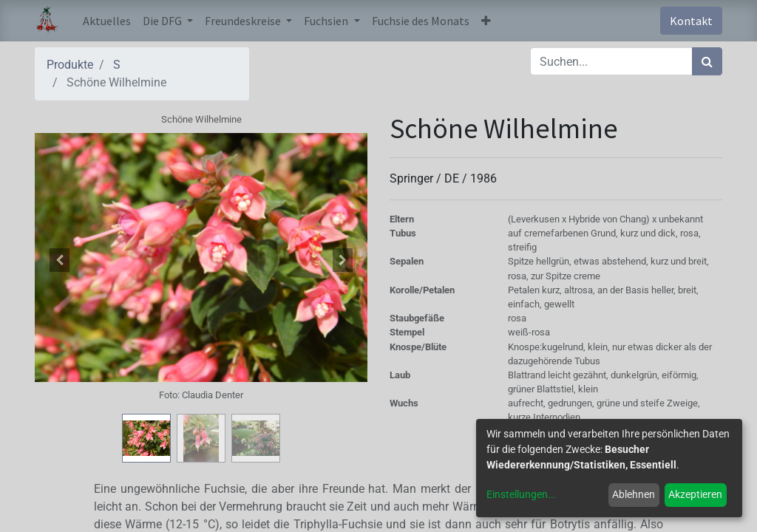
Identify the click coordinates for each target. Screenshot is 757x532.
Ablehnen (634, 494)
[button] (486, 21)
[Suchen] (707, 61)
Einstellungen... (522, 494)
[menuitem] (107, 21)
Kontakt (691, 21)
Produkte (70, 65)
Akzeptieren (695, 494)
